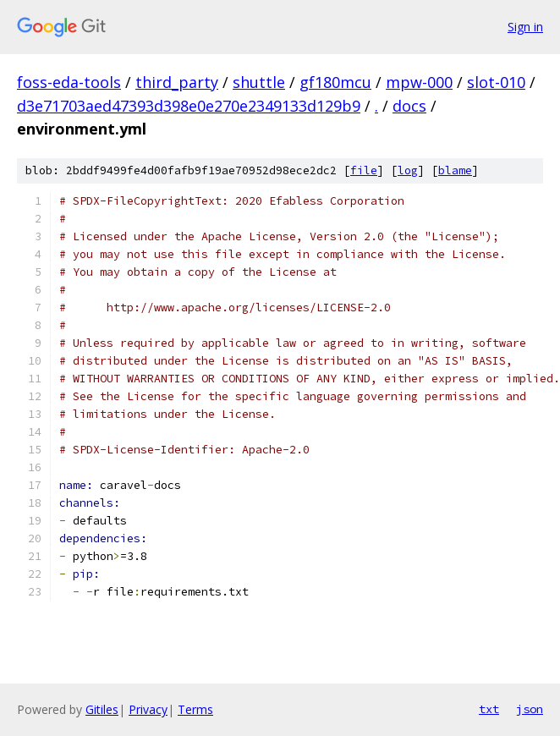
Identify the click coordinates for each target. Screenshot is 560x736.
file (364, 170)
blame (455, 170)
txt (489, 709)
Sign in (525, 27)
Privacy (148, 709)
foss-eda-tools (69, 82)
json (530, 709)
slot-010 (496, 82)
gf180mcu (335, 82)
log (408, 170)
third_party (177, 82)
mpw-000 (419, 82)
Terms (195, 709)
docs (409, 106)
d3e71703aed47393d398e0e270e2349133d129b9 (189, 106)
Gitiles (102, 709)
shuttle (259, 82)
